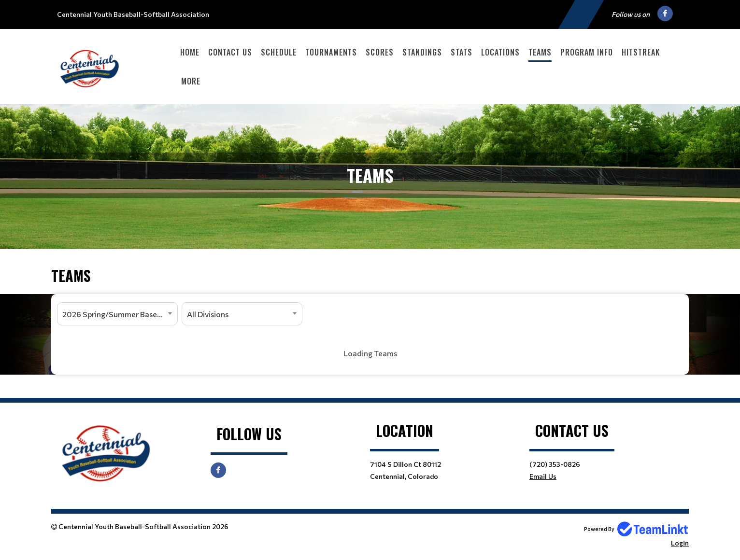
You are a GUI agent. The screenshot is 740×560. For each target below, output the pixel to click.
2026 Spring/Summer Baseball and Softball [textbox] (120, 314)
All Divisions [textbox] (208, 314)
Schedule (279, 52)
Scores (380, 52)
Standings (422, 52)
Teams (540, 52)
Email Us (543, 476)
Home (190, 52)
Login (680, 543)
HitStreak (641, 52)
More (191, 81)
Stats (462, 52)
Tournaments (331, 52)
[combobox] (117, 314)
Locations (500, 52)
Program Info (587, 52)
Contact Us (230, 52)
